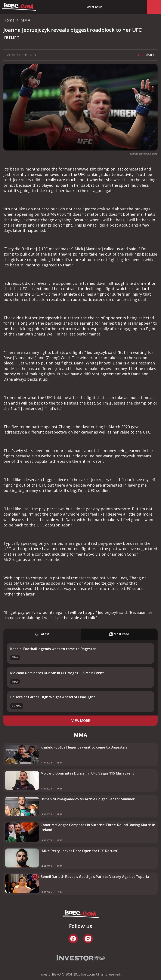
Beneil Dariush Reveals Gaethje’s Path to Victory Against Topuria (95, 877)
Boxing (17, 706)
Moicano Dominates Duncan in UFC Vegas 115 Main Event (57, 673)
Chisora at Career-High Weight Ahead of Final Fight (53, 697)
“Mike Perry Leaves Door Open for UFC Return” (79, 851)
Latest (42, 634)
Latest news (94, 7)
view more (81, 721)
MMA (15, 657)
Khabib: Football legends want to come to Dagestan (53, 649)
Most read (119, 634)
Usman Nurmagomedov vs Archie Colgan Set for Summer (88, 799)
